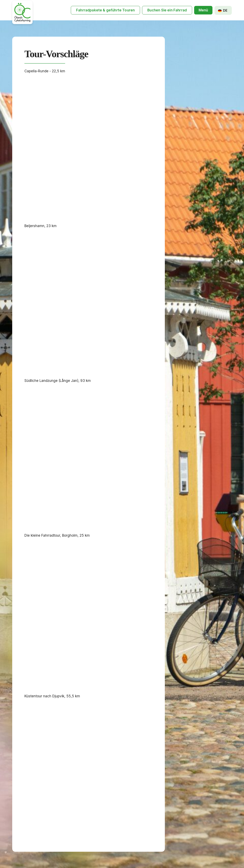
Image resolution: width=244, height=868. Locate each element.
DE (223, 10)
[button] (203, 10)
